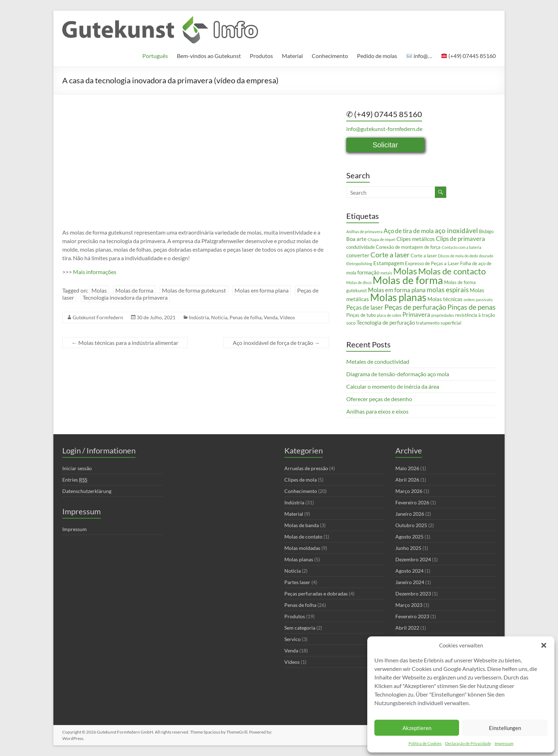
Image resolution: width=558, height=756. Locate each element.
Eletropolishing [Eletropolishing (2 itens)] (359, 264)
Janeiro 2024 (410, 582)
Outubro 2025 (411, 525)
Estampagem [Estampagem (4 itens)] (389, 263)
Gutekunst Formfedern (98, 317)
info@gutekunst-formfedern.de (384, 129)
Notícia (219, 317)
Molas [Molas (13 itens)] (405, 271)
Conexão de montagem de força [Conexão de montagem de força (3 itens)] (408, 247)
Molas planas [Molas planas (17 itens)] (398, 297)
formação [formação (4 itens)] (368, 272)
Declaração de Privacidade (468, 743)
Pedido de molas (377, 56)
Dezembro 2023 (413, 594)
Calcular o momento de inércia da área (393, 386)
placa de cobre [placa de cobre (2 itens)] (389, 315)
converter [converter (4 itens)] (358, 255)
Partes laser (297, 582)
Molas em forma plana (262, 290)
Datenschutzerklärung (87, 491)
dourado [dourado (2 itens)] (486, 256)
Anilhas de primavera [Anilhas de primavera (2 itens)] (364, 232)
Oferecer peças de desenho (379, 399)
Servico (293, 639)
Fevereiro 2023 (412, 616)
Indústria (199, 317)
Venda (271, 317)
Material (292, 56)
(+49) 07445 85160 (468, 56)
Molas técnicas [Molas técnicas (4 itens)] (445, 299)
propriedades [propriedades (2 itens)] (443, 315)
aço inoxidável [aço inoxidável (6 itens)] (456, 231)
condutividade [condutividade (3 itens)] (360, 247)
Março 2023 (409, 605)
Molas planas (299, 559)
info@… (419, 56)
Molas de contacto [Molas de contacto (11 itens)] (452, 271)
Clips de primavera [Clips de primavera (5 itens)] (460, 239)
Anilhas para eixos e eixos (377, 411)
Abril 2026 (407, 480)
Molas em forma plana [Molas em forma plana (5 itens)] (397, 290)
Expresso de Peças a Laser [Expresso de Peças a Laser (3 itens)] (432, 263)
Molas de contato (303, 537)
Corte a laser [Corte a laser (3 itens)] (424, 256)
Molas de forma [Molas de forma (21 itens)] (408, 280)
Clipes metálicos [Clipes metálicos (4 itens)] (416, 239)
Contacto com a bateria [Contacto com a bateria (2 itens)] (462, 247)
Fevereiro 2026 (412, 502)
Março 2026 (409, 491)
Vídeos (287, 317)
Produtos (261, 56)
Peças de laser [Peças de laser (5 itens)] (365, 307)
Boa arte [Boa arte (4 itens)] (356, 239)
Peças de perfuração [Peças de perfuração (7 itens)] (415, 307)
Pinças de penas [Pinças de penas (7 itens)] (472, 307)
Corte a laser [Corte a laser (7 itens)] (390, 254)
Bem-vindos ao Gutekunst (209, 56)
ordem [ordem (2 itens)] (469, 300)
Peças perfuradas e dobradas (316, 594)
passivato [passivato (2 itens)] (484, 300)
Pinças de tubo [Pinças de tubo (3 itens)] (361, 315)
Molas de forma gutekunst (194, 290)
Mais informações (95, 272)
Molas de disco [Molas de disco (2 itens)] (359, 282)
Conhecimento (330, 56)
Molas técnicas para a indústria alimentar (125, 343)
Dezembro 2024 (413, 559)
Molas (99, 290)
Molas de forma (134, 290)
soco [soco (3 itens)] (351, 323)
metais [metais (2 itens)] (386, 273)
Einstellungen (505, 728)
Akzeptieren (417, 728)
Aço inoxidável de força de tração (276, 343)
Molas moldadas (302, 548)
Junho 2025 (408, 548)
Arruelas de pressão (306, 468)
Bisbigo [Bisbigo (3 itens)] (486, 231)
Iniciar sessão (77, 468)
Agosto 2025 (409, 537)
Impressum (504, 743)
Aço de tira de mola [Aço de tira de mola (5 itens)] (409, 231)
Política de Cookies (425, 743)
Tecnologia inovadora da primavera (125, 297)
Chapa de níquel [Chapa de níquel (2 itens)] (381, 239)
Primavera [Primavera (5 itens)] (416, 314)
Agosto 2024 (409, 571)
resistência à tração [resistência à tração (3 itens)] (475, 315)
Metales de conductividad (378, 361)
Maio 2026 (407, 468)
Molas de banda (302, 525)
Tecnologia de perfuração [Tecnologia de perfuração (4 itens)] (386, 322)
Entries (75, 480)
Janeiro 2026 (410, 514)
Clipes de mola (301, 480)
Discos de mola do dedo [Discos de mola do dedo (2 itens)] (458, 256)
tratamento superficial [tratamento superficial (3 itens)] (439, 323)
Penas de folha (246, 317)
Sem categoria (300, 628)
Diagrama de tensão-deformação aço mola (398, 374)
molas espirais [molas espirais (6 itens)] (448, 290)
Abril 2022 (407, 628)
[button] (544, 645)
